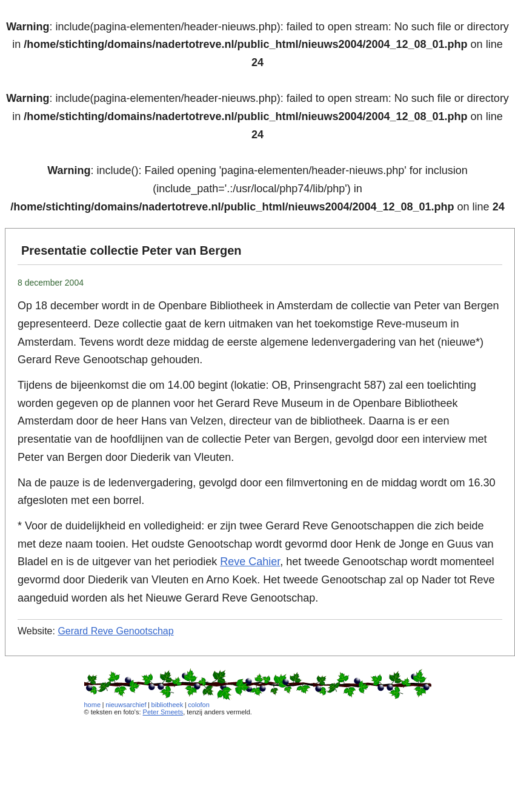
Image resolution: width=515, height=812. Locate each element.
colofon (198, 705)
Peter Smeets (163, 712)
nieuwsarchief (126, 705)
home (93, 705)
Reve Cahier (250, 562)
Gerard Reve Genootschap (115, 631)
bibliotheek (168, 705)
